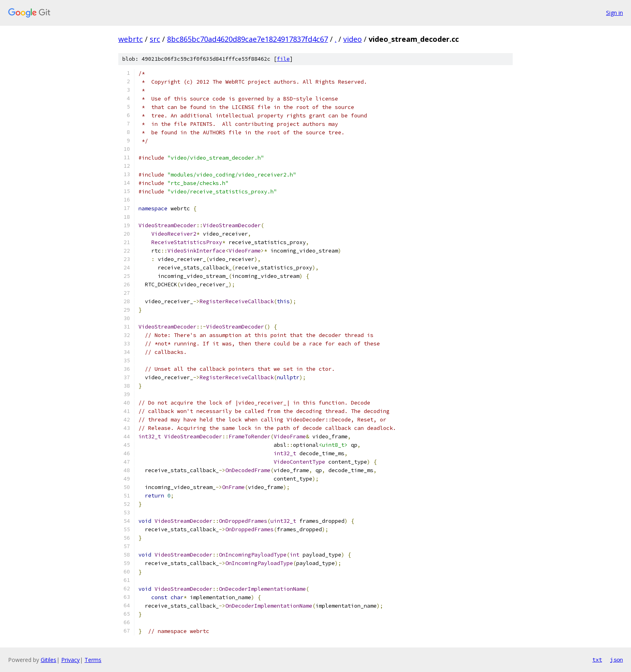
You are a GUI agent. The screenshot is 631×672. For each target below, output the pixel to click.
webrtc (131, 39)
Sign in (615, 13)
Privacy (70, 660)
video (353, 39)
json (617, 660)
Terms (93, 660)
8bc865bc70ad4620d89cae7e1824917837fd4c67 (247, 39)
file (283, 59)
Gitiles (48, 660)
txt (597, 660)
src (155, 39)
